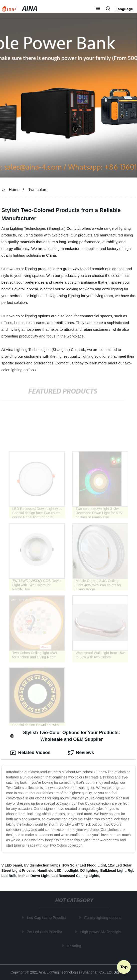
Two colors (38, 190)
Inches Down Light (34, 876)
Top (124, 967)
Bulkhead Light (113, 871)
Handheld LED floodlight (58, 871)
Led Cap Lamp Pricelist (47, 918)
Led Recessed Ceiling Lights (75, 876)
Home (14, 190)
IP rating (75, 946)
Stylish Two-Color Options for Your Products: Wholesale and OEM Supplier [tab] (65, 736)
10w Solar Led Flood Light (84, 865)
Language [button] (124, 9)
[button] (98, 9)
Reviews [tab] (81, 753)
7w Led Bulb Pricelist (45, 932)
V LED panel (12, 865)
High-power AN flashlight (101, 932)
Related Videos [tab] (30, 753)
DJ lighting (89, 871)
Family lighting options (103, 918)
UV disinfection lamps (42, 865)
